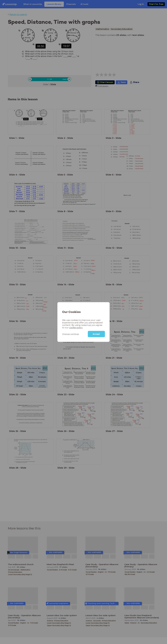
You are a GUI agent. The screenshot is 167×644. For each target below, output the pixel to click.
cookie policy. (76, 328)
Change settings (71, 334)
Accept (96, 334)
